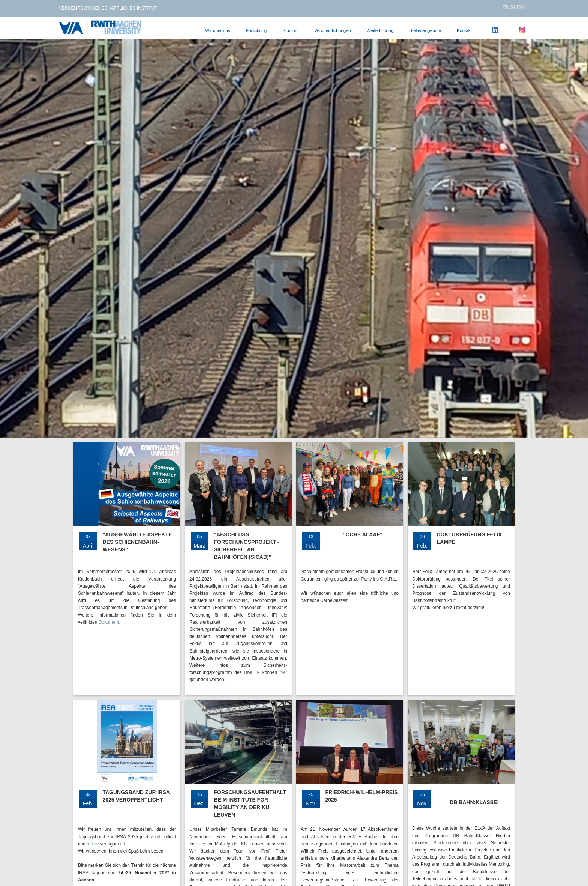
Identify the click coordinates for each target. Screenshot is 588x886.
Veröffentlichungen (332, 30)
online (93, 844)
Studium (290, 30)
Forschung (256, 30)
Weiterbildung (380, 30)
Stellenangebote (425, 30)
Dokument (109, 622)
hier (283, 672)
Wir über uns (218, 30)
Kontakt (464, 30)
